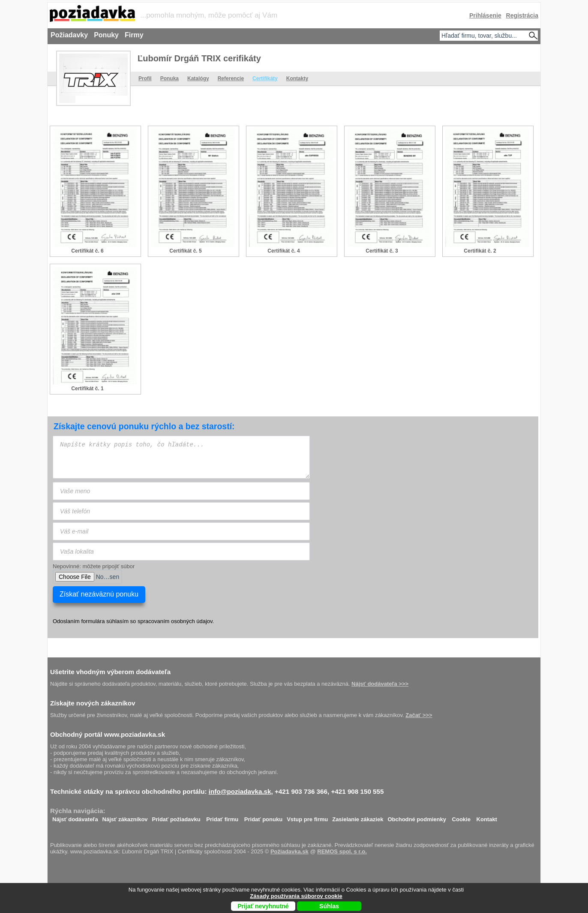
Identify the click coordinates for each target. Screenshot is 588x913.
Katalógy (198, 78)
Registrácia (522, 15)
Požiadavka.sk (289, 851)
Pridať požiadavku (176, 817)
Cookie (461, 817)
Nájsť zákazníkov (125, 817)
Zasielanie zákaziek (358, 817)
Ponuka (169, 78)
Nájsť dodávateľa (75, 817)
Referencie (231, 78)
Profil (145, 78)
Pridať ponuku (263, 817)
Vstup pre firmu (307, 817)
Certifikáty (265, 78)
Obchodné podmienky (417, 817)
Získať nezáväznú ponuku (99, 594)
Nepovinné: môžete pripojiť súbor (94, 566)
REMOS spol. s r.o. (342, 851)
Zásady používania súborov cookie (296, 896)
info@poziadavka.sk (240, 791)
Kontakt (487, 817)
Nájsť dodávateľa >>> (380, 684)
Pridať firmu (222, 817)
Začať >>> (419, 715)
